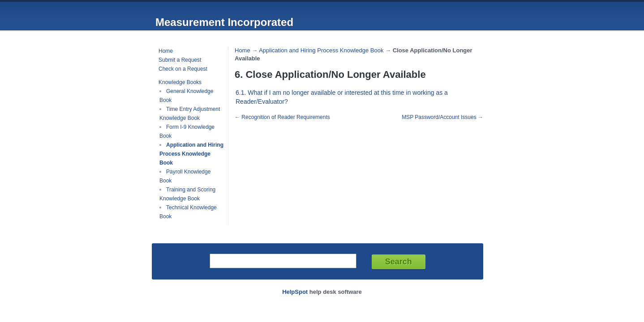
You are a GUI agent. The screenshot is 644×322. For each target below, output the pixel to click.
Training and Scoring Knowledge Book (187, 194)
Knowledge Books (180, 82)
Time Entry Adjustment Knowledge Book (190, 114)
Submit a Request (180, 60)
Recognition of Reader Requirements (286, 117)
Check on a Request (183, 69)
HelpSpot (295, 292)
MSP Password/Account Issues (439, 117)
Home (166, 51)
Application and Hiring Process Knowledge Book (191, 154)
